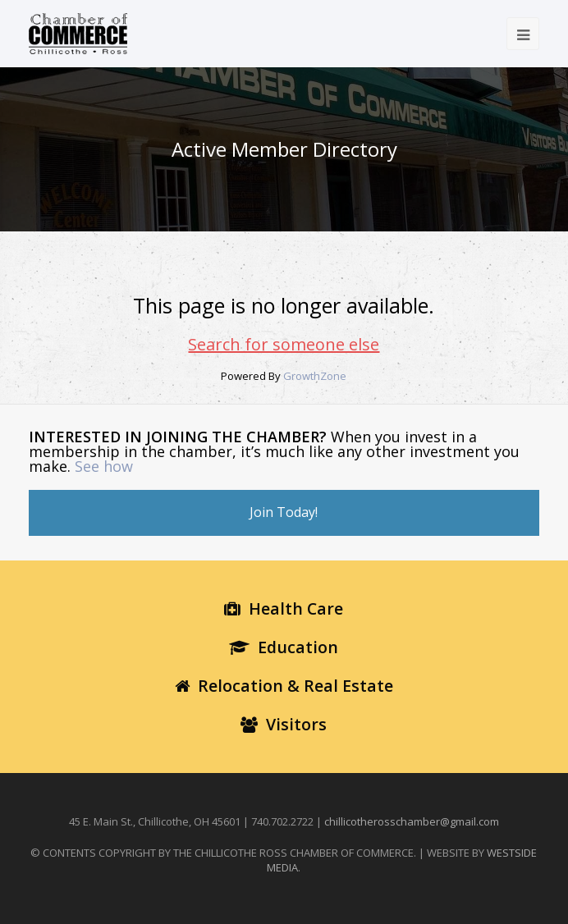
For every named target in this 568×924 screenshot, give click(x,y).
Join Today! (284, 512)
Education (284, 647)
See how (104, 466)
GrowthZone (315, 376)
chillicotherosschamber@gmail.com (412, 821)
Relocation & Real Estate (284, 686)
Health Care (284, 608)
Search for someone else (284, 344)
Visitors (284, 724)
